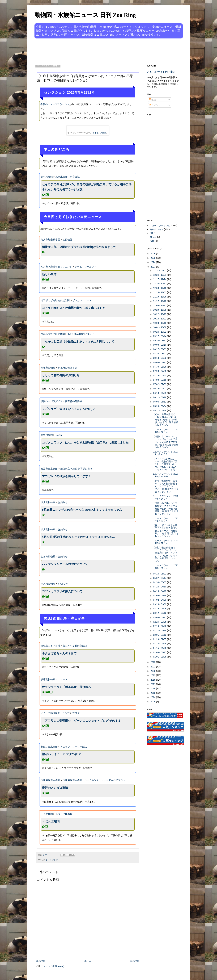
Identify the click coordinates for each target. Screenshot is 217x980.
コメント (155, 105)
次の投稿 (41, 961)
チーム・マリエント (86, 267)
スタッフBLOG (64, 814)
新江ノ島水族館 (49, 747)
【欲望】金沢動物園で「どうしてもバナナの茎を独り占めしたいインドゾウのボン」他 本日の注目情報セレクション (165, 554)
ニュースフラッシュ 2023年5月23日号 (165, 520)
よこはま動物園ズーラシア (55, 713)
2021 (153, 667)
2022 (153, 662)
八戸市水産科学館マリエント (56, 267)
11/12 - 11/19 (160, 301)
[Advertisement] (96, 51)
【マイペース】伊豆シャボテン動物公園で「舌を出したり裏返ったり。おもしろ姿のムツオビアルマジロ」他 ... (165, 464)
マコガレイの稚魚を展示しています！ (67, 476)
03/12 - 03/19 (160, 613)
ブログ (76, 713)
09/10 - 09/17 (160, 340)
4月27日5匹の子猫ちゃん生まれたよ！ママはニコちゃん (78, 537)
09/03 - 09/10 (160, 345)
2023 (153, 267)
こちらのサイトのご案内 (161, 72)
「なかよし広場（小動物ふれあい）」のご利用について (78, 342)
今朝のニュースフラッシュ (55, 104)
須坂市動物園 (48, 368)
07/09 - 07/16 (160, 380)
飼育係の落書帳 (74, 401)
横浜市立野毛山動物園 (53, 334)
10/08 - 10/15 (160, 323)
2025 (153, 258)
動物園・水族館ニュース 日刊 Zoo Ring (85, 15)
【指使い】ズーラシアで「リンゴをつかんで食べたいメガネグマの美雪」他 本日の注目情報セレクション (165, 442)
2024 (153, 262)
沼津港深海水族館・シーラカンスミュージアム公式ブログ (94, 780)
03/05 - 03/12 (160, 617)
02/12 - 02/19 (160, 630)
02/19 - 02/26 (160, 626)
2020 (153, 671)
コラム (153, 237)
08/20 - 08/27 (160, 354)
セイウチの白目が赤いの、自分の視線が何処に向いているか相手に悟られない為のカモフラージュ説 (87, 187)
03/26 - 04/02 (160, 604)
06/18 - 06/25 (160, 393)
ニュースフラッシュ (160, 226)
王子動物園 (47, 814)
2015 (153, 693)
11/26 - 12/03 (160, 292)
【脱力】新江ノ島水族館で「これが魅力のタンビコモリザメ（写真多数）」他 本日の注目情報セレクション (165, 531)
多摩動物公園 (48, 679)
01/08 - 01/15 (160, 652)
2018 (153, 680)
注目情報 (68, 240)
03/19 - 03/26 (160, 609)
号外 (152, 241)
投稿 (153, 100)
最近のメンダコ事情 (55, 788)
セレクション (52, 860)
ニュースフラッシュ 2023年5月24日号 (165, 497)
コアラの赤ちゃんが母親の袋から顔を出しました (74, 308)
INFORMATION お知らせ (81, 334)
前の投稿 (135, 961)
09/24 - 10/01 (160, 332)
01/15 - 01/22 (160, 648)
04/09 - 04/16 (160, 595)
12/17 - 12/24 (160, 279)
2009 (153, 702)
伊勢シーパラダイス (52, 401)
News (59, 435)
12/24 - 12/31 (160, 275)
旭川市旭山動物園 (50, 240)
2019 (153, 675)
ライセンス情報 (99, 133)
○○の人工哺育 (51, 821)
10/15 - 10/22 (160, 319)
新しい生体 (49, 274)
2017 (153, 684)
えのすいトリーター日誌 (74, 747)
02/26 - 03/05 (160, 622)
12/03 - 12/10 (160, 288)
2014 (153, 697)
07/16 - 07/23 (160, 376)
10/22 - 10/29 (160, 314)
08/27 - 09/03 (160, 349)
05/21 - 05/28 (160, 410)
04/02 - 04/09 (160, 600)
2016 (153, 688)
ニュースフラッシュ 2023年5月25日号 (165, 475)
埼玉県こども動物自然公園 (55, 300)
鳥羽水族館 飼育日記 (68, 177)
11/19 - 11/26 (160, 297)
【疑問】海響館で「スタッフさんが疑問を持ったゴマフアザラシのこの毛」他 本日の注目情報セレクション (165, 486)
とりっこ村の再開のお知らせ (61, 375)
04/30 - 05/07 (160, 582)
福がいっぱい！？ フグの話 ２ (62, 754)
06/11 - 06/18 (160, 397)
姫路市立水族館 (49, 469)
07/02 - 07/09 (160, 384)
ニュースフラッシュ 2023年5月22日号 (165, 542)
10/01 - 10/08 (160, 327)
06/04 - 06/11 (160, 402)
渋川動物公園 (48, 502)
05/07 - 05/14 (160, 578)
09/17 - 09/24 (160, 336)
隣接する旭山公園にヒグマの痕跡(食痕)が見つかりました (79, 247)
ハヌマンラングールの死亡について (65, 564)
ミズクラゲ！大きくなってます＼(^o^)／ (69, 409)
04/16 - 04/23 (160, 591)
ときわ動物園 (48, 556)
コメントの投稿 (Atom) (53, 966)
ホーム (88, 961)
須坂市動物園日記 (68, 368)
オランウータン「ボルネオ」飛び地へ (67, 687)
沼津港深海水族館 (50, 780)
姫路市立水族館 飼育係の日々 (76, 469)
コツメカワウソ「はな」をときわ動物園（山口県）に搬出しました (85, 443)
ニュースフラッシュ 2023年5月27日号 (165, 431)
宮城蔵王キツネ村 (50, 646)
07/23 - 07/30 (160, 371)
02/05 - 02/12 (160, 635)
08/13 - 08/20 (160, 358)
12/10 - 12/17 (160, 284)
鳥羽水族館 (47, 177)
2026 (153, 254)
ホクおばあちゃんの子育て (59, 653)
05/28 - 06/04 (160, 406)
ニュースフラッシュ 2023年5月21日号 (165, 567)
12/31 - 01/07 (160, 270)
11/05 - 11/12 (160, 306)
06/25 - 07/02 (160, 389)
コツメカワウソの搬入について (62, 591)
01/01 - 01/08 (160, 657)
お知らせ (63, 502)
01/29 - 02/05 (160, 639)
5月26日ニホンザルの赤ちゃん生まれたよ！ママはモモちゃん (82, 510)
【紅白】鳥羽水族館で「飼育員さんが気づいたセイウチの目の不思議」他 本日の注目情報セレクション (165, 420)
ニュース (63, 679)
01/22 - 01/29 (160, 644)
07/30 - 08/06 (160, 367)
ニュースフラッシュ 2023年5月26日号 (165, 453)
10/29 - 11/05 (160, 310)
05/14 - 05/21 (160, 574)
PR (151, 233)
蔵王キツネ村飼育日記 (75, 646)
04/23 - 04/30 (160, 587)
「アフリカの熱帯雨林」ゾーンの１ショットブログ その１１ (81, 721)
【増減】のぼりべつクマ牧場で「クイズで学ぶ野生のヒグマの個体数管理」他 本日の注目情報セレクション (165, 509)
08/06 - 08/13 (160, 362)
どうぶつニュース (82, 300)
